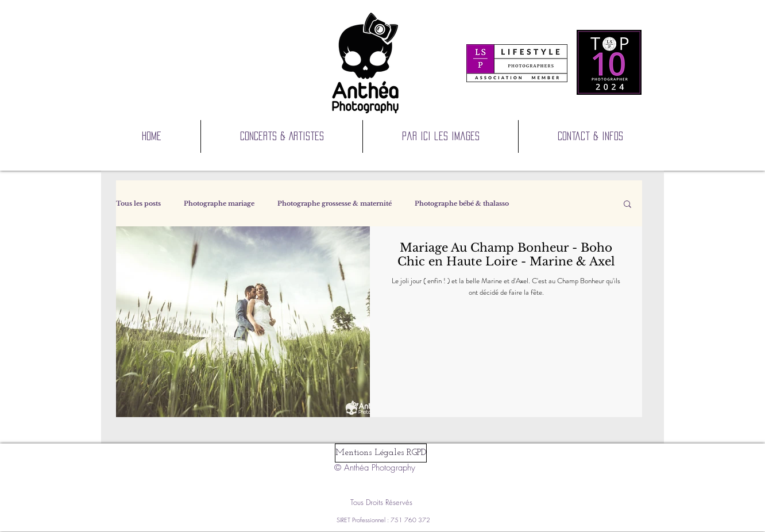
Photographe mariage (219, 204)
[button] (627, 205)
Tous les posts (138, 204)
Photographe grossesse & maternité (335, 204)
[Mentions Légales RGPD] (381, 453)
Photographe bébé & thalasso (462, 204)
